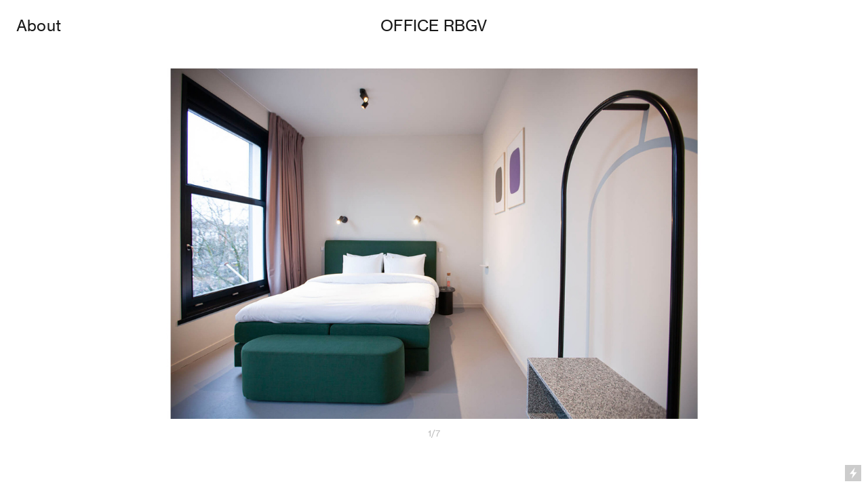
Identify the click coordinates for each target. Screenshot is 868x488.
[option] (434, 256)
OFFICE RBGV (434, 26)
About (39, 26)
